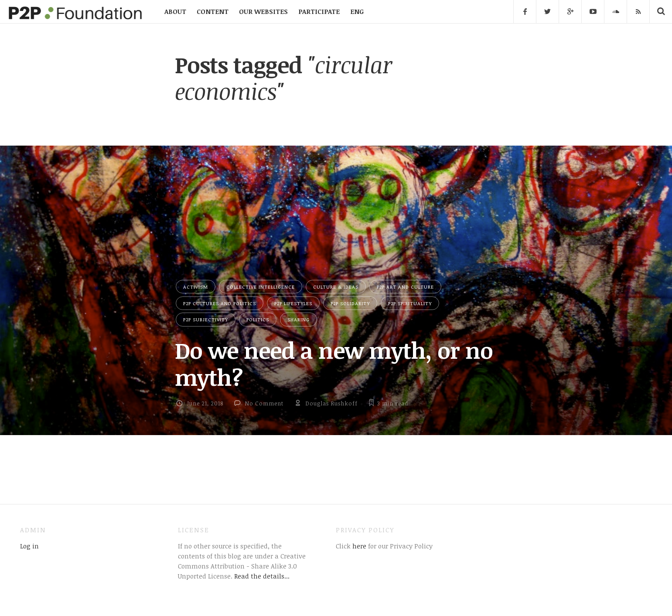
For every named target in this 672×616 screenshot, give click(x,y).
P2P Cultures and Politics (220, 303)
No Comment (264, 403)
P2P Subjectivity (206, 319)
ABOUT (175, 11)
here (358, 546)
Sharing (298, 319)
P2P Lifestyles (293, 303)
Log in (29, 546)
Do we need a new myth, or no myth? (334, 363)
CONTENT (213, 11)
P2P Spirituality (410, 303)
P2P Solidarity (350, 303)
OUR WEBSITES (263, 11)
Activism (196, 287)
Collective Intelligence (261, 287)
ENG (357, 11)
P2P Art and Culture (405, 287)
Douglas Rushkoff (331, 403)
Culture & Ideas (336, 287)
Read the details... (262, 576)
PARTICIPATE (319, 11)
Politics (258, 319)
